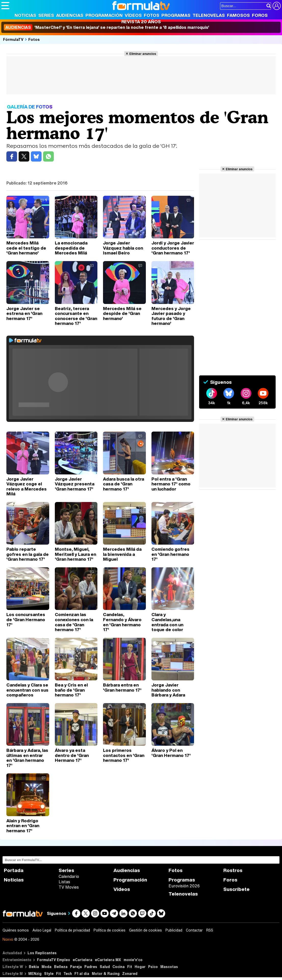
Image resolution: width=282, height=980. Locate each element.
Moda (47, 967)
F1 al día (82, 973)
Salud (105, 967)
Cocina (119, 967)
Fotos (152, 15)
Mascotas (169, 967)
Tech (68, 973)
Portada (14, 870)
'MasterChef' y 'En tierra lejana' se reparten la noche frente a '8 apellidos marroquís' (106, 27)
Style (49, 973)
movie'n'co (133, 960)
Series (46, 15)
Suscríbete (236, 889)
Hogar (140, 967)
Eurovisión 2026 (184, 886)
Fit (130, 967)
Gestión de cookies (145, 930)
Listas (64, 882)
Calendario (69, 876)
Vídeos (133, 15)
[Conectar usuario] (277, 6)
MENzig (35, 973)
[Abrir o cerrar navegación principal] (5, 6)
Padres (91, 967)
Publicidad (174, 930)
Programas (176, 15)
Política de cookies (110, 930)
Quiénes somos (16, 930)
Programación (104, 15)
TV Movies (69, 887)
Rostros (233, 870)
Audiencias (70, 15)
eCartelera (82, 960)
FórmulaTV (13, 39)
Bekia (34, 967)
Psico (153, 967)
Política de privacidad (72, 930)
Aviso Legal (42, 930)
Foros (260, 15)
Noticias (25, 15)
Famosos (238, 15)
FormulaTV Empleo (54, 960)
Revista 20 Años (141, 22)
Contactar (194, 930)
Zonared (130, 973)
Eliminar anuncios (143, 54)
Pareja (76, 967)
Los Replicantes (42, 953)
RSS (210, 930)
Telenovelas (209, 15)
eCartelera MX (108, 960)
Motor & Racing (106, 973)
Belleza (61, 967)
